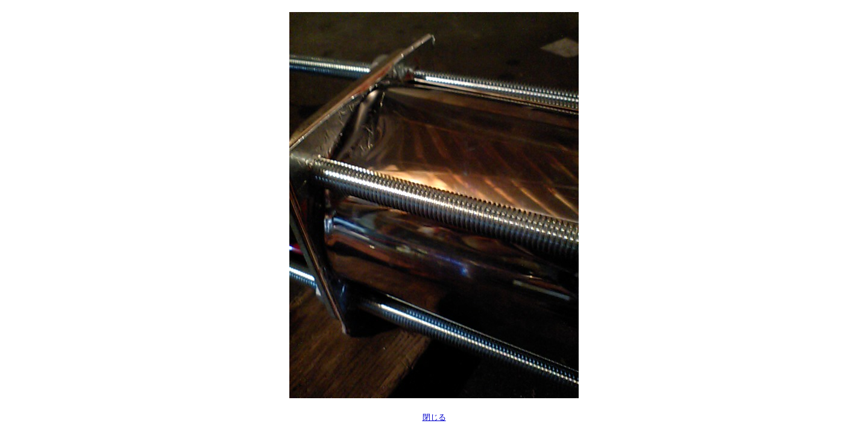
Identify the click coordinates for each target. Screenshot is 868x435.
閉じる (434, 417)
